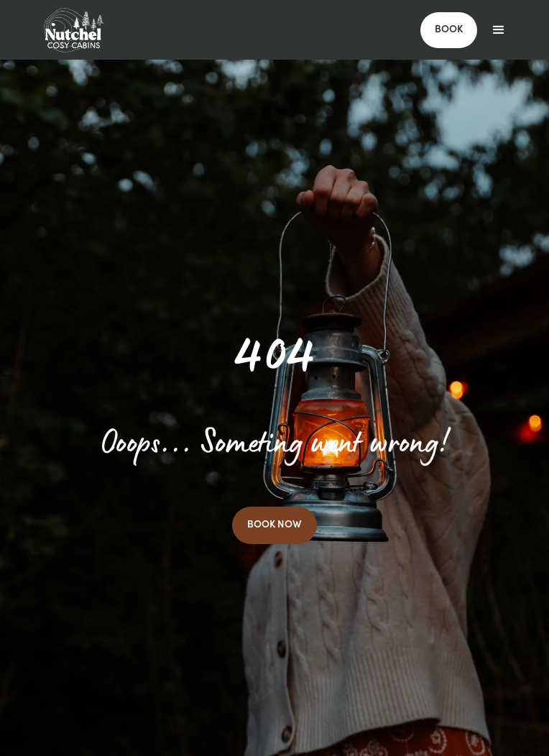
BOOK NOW (274, 525)
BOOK (449, 30)
